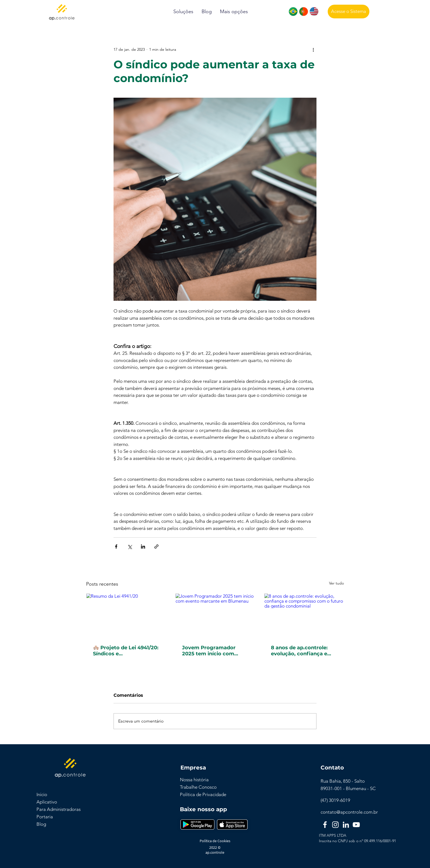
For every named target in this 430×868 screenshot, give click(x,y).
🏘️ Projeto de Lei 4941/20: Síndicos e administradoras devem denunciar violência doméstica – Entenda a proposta (126, 651)
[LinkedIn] (346, 825)
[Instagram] (335, 825)
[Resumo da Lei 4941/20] (126, 616)
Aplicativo (47, 802)
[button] (183, 12)
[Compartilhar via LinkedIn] (143, 547)
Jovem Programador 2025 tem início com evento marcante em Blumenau (209, 651)
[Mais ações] (313, 49)
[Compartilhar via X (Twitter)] (130, 547)
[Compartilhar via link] (156, 547)
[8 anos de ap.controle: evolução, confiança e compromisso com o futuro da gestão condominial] (304, 616)
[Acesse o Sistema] (349, 12)
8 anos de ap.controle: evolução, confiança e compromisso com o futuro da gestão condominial (299, 651)
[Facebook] (325, 825)
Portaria (45, 817)
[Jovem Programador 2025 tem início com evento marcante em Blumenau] (215, 616)
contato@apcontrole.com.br (349, 812)
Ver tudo (336, 583)
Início (42, 794)
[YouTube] (356, 825)
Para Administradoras (59, 809)
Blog (41, 824)
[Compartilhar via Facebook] (116, 547)
